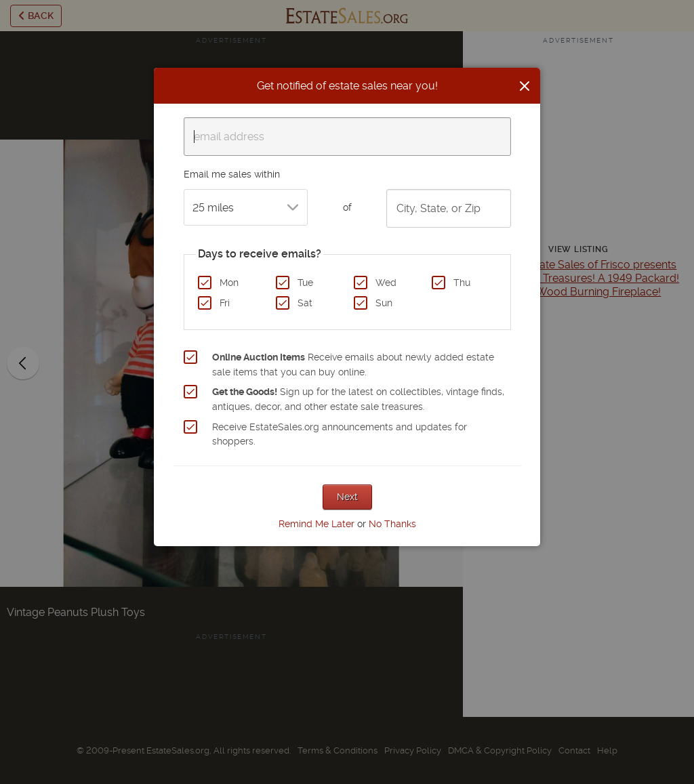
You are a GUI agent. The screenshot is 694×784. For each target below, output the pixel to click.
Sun (384, 303)
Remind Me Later (317, 524)
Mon (229, 283)
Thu (462, 283)
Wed (386, 283)
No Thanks (392, 524)
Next (347, 497)
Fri (225, 303)
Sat (305, 303)
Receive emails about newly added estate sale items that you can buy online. (353, 365)
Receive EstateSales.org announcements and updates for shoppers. (340, 434)
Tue (305, 283)
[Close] (525, 86)
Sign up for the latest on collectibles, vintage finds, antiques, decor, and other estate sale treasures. (358, 399)
